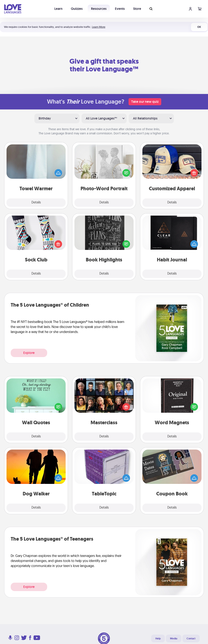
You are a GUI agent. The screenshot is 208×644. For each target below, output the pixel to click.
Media (174, 639)
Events (120, 9)
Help (158, 639)
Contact (191, 639)
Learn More (99, 27)
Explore (29, 353)
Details (36, 203)
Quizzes (77, 9)
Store (137, 9)
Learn (58, 9)
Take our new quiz (145, 102)
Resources (99, 9)
